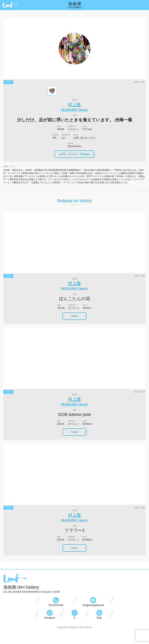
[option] (74, 49)
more (78, 316)
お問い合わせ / (76, 154)
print (8, 82)
